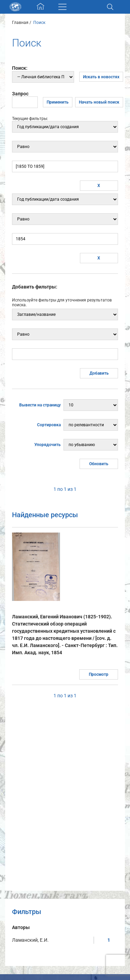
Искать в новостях (101, 77)
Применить (58, 102)
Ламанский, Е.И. (30, 940)
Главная (20, 23)
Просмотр (99, 674)
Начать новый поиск (99, 102)
